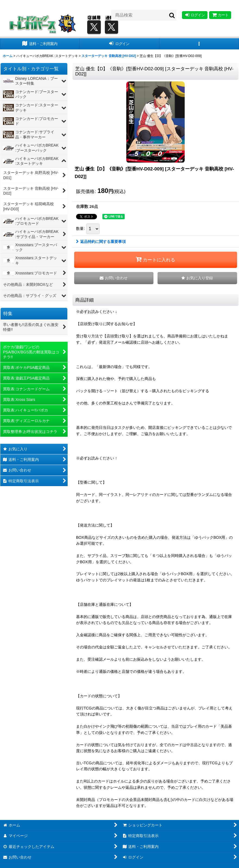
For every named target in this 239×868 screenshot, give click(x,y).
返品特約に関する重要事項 (101, 242)
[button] (199, 44)
